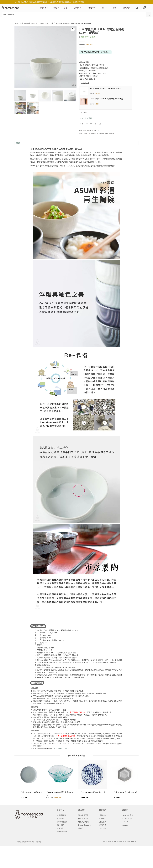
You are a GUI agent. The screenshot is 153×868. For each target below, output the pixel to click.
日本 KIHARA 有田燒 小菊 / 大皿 (93, 792)
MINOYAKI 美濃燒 (88, 37)
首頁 (16, 23)
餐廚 (55, 8)
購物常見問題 (83, 815)
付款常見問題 (83, 819)
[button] (85, 118)
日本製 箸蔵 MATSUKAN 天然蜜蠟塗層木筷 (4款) (106, 99)
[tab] (18, 143)
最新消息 (103, 815)
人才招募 (103, 828)
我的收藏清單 (62, 832)
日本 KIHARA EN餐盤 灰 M (31, 792)
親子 (104, 8)
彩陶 (106, 133)
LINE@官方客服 (127, 815)
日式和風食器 (43, 23)
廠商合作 (103, 825)
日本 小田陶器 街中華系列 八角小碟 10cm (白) (105, 89)
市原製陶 (100, 133)
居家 (66, 8)
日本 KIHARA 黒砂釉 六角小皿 (126, 792)
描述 (18, 143)
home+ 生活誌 (126, 819)
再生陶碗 (92, 133)
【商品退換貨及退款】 (61, 748)
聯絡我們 (82, 828)
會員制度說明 (62, 822)
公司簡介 (103, 819)
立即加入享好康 (78, 2)
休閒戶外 (92, 8)
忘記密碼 (60, 819)
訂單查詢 (60, 828)
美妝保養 (78, 8)
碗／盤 (97, 130)
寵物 (114, 8)
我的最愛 (60, 825)
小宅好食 (43, 8)
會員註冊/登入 (62, 815)
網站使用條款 (21, 842)
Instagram (124, 825)
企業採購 (127, 8)
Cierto (85, 133)
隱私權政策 (31, 842)
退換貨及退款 (83, 822)
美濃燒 (112, 133)
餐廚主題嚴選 (30, 23)
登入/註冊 (137, 8)
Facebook (124, 822)
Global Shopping (85, 825)
